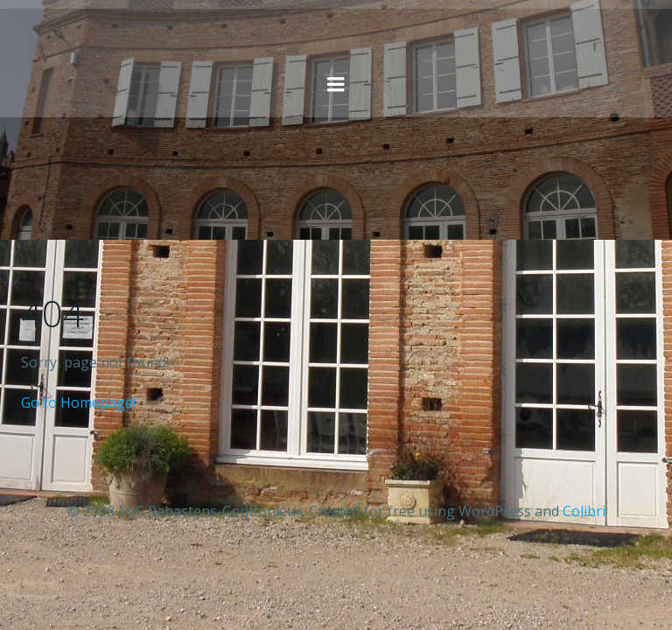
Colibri (584, 511)
